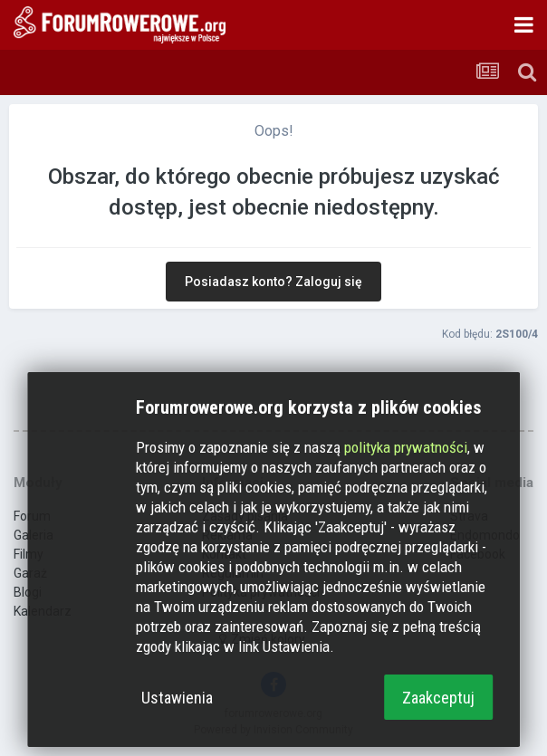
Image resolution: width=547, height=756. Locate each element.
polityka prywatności (406, 447)
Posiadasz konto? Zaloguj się (273, 282)
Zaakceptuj (438, 698)
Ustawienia (177, 698)
